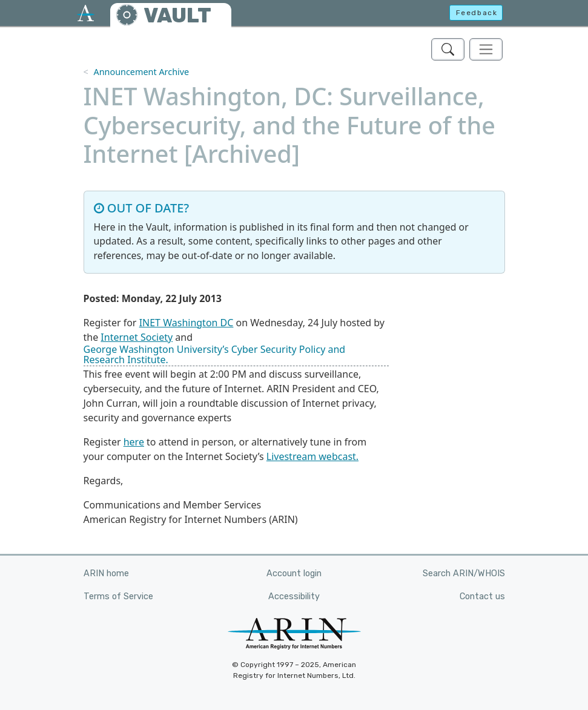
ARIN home (106, 574)
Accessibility (294, 597)
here (134, 442)
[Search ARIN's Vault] (448, 49)
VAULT (177, 15)
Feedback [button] (477, 13)
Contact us (482, 597)
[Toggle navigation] (486, 49)
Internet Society (137, 337)
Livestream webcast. (312, 456)
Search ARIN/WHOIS (464, 574)
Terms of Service (118, 597)
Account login (294, 574)
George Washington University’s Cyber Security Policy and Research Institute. (215, 355)
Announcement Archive (141, 72)
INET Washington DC (187, 323)
